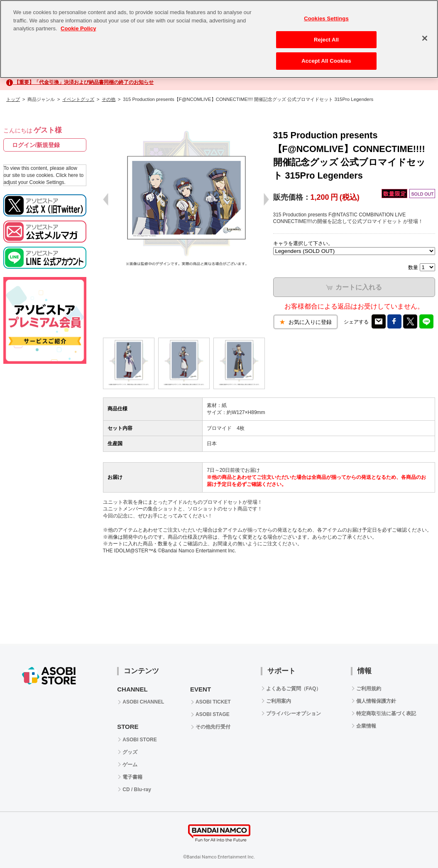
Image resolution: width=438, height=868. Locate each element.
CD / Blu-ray (137, 790)
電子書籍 (132, 777)
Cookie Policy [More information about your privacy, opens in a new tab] (78, 28)
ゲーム (130, 765)
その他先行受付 (213, 727)
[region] (219, 39)
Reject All (326, 40)
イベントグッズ (78, 99)
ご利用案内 (279, 701)
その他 (109, 99)
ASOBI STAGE (213, 714)
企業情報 (366, 726)
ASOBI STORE (139, 740)
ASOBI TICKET (213, 702)
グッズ (130, 752)
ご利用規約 (369, 689)
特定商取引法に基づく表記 (386, 714)
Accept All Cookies (326, 61)
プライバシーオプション (294, 714)
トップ (13, 99)
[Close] (425, 38)
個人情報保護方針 (376, 701)
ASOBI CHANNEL (143, 702)
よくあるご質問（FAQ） (294, 689)
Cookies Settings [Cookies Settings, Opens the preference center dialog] (326, 18)
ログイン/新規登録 (36, 145)
